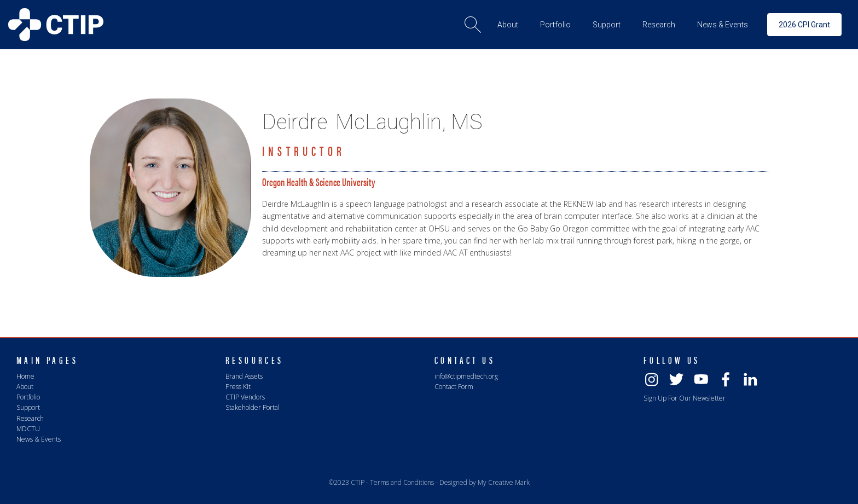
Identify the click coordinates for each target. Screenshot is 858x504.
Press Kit (238, 387)
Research (30, 418)
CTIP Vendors (245, 397)
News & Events (39, 439)
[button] (508, 25)
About (25, 387)
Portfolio (28, 397)
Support (28, 407)
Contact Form (454, 387)
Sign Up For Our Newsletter (685, 398)
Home (25, 376)
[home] (56, 25)
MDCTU (28, 429)
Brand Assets (244, 376)
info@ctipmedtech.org (466, 376)
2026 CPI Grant (804, 25)
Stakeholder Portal (253, 407)
